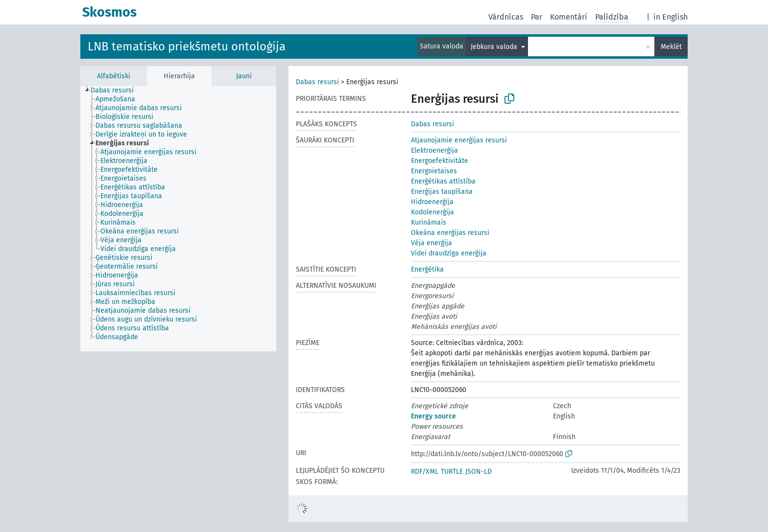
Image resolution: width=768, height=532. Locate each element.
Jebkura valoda (495, 47)
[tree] (178, 219)
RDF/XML (425, 472)
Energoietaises (434, 171)
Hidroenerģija (432, 202)
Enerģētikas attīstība (443, 181)
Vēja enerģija (432, 243)
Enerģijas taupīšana (442, 192)
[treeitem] (116, 91)
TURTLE (452, 472)
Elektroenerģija (434, 150)
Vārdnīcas (506, 17)
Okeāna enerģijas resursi (450, 233)
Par (537, 17)
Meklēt (671, 47)
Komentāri (569, 17)
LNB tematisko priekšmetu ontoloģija (187, 46)
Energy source (433, 416)
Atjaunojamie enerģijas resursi (459, 140)
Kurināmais (429, 222)
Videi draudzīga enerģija (449, 253)
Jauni (244, 76)
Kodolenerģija (432, 212)
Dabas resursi (317, 82)
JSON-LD (479, 472)
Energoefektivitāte (440, 161)
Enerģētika (427, 269)
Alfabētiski (114, 76)
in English (671, 17)
